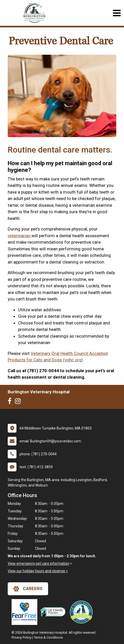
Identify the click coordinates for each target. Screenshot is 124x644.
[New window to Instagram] (19, 402)
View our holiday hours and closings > (38, 571)
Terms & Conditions (48, 637)
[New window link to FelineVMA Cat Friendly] (54, 612)
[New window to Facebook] (11, 402)
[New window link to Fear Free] (26, 612)
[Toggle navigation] (117, 13)
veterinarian (20, 236)
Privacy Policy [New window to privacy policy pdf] (21, 637)
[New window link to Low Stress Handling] (82, 612)
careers (28, 589)
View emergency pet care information (38, 563)
